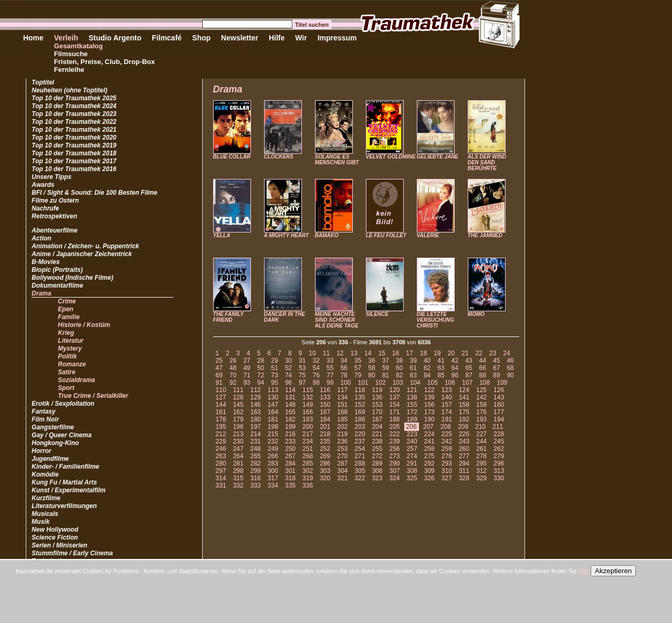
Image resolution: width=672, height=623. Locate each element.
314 (221, 478)
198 (273, 427)
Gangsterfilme (53, 427)
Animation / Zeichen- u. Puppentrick (85, 246)
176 (481, 412)
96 (288, 383)
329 (481, 478)
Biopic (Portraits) (57, 270)
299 (256, 471)
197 (256, 427)
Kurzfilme (46, 498)
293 (447, 463)
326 (429, 478)
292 (429, 463)
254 (360, 449)
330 (499, 478)
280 (221, 463)
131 (290, 397)
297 (221, 471)
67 (496, 368)
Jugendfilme (50, 459)
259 (447, 449)
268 (308, 456)
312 (481, 471)
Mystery (70, 349)
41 (441, 361)
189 (412, 419)
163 (256, 412)
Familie (69, 317)
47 (219, 368)
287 (342, 463)
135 (360, 397)
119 (377, 390)
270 (342, 456)
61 (413, 368)
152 (360, 405)
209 (463, 427)
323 (377, 478)
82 (399, 375)
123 (447, 390)
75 (302, 375)
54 (316, 368)
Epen (65, 309)
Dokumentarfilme (57, 286)
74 (288, 375)
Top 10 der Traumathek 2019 (74, 145)
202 (342, 427)
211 (498, 427)
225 (447, 434)
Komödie (45, 474)
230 (238, 441)
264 (238, 456)
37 (386, 361)
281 (238, 463)
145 (238, 405)
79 (358, 375)
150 (325, 405)
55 (330, 368)
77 (330, 375)
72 (261, 375)
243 (464, 441)
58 (371, 368)
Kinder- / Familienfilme (65, 467)
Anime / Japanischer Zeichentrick (82, 254)
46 (510, 361)
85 (441, 375)
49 (246, 368)
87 (469, 375)
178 (221, 419)
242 (447, 441)
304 (342, 471)
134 (342, 397)
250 (290, 449)
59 (386, 368)
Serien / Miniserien (59, 545)
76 (316, 375)
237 (360, 441)
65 (469, 368)
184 (325, 419)
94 (261, 383)
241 (429, 441)
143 (499, 397)
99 (330, 383)
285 (308, 463)
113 (273, 390)
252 (325, 449)
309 (429, 471)
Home (33, 38)
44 (483, 361)
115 (308, 390)
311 (464, 471)
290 (395, 463)
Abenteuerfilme (54, 230)
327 (447, 478)
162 (238, 412)
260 (464, 449)
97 (302, 383)
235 (325, 441)
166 (308, 412)
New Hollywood (55, 530)
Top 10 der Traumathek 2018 (74, 153)
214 (256, 434)
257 (412, 449)
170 (377, 412)
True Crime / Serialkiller (93, 396)
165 (290, 412)
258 (429, 449)
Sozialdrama (76, 380)
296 (499, 463)
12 (340, 353)
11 (326, 353)
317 (273, 478)
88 (483, 375)
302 (308, 471)
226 (464, 434)
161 (221, 412)
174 (447, 412)
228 (499, 434)
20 (451, 353)
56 (344, 368)
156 (429, 405)
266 (273, 456)
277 (464, 456)
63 (441, 368)
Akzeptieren (613, 571)
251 (308, 449)
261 (481, 449)
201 (325, 427)
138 (412, 397)
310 (447, 471)
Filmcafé (167, 38)
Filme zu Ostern (55, 200)
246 (221, 449)
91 (219, 383)
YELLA (222, 235)
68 (510, 368)
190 (429, 419)
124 (464, 390)
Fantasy (43, 411)
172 (412, 412)
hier (584, 571)
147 (273, 405)
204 (377, 427)
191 (447, 419)
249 (273, 449)
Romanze (72, 364)
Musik (40, 522)
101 (363, 383)
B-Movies (45, 262)
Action (41, 238)
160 (499, 405)
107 (467, 383)
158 (464, 405)
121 (412, 390)
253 (342, 449)
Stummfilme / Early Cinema (72, 553)
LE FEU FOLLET (386, 235)
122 (429, 390)
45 (496, 361)
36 (371, 361)
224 (429, 434)
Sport (66, 388)
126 (499, 390)
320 (325, 478)
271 (360, 456)
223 (412, 434)
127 (221, 397)
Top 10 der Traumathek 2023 (74, 114)
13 (354, 353)
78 (344, 375)
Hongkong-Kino (55, 443)
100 (345, 383)
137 (395, 397)
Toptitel (43, 82)
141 (464, 397)
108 (485, 383)
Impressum (337, 38)
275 (429, 456)
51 (274, 368)
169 (360, 412)
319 (308, 478)
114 (290, 390)
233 (290, 441)
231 (256, 441)
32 (316, 361)
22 (479, 353)
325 (412, 478)
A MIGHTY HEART (286, 235)
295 (481, 463)
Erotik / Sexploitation (63, 404)
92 (233, 383)
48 (233, 368)
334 (273, 485)
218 (325, 434)
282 (256, 463)
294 (464, 463)
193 (481, 419)
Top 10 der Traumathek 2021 (74, 130)
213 (238, 434)
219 (342, 434)
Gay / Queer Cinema (61, 435)
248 (256, 449)
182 (290, 419)
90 (510, 375)
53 (302, 368)
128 (238, 397)
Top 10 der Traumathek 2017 (74, 161)
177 (499, 412)
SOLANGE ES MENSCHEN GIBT (337, 160)
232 (273, 441)
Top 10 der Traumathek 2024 (74, 106)
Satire (66, 372)
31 (302, 361)
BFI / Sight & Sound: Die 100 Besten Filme (94, 193)
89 (496, 375)
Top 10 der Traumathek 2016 (74, 169)
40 (427, 361)
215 (273, 434)
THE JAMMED (485, 235)
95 (274, 383)
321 (342, 478)
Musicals (45, 514)
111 (238, 390)
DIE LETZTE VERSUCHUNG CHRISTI (435, 320)
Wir (301, 38)
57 (358, 368)
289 (377, 463)
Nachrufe (45, 208)
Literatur (71, 341)
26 (233, 361)
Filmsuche (71, 54)
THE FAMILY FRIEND (229, 317)
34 (344, 361)
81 (386, 375)
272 (377, 456)
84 (427, 375)
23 (493, 353)
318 (290, 478)
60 (399, 368)
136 (377, 397)
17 (409, 353)
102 (381, 383)
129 (256, 397)
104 (415, 383)
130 (273, 397)
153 (377, 405)
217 (308, 434)
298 (238, 471)
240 (412, 441)
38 (399, 361)
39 (413, 361)
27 (246, 361)
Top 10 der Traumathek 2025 (74, 98)
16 (396, 353)
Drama (41, 293)
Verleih (66, 38)
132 (308, 397)
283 (273, 463)
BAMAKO (327, 235)
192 (464, 419)
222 (395, 434)
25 (219, 361)
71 (246, 375)
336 (308, 485)
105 (433, 383)
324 (395, 478)
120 (395, 390)
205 (395, 427)
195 (221, 427)
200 (308, 427)
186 (360, 419)
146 (256, 405)
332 (238, 485)
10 (312, 353)
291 (412, 463)
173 (429, 412)
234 (308, 441)
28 (261, 361)
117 (342, 390)
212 (221, 434)
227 (481, 434)
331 (221, 485)
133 (325, 397)
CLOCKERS (279, 157)
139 (429, 397)
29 (274, 361)
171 (395, 412)
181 (273, 419)
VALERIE (428, 235)
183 (308, 419)
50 (261, 368)
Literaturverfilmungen (64, 506)
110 (221, 390)
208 (446, 427)
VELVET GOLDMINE (391, 157)
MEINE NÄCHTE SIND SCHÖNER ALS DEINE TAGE (337, 320)
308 (412, 471)
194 (499, 419)
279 (499, 456)
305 (360, 471)
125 (481, 390)
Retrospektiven (54, 216)
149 (308, 405)
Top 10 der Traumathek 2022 (74, 122)
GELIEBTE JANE (438, 157)
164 (273, 412)
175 (464, 412)
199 (290, 427)
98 (316, 383)
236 (342, 441)
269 (325, 456)
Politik (67, 356)
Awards (43, 185)
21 (465, 353)
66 (483, 368)
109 (502, 383)
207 (428, 427)
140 (447, 397)
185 (342, 419)
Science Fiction (55, 537)
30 (288, 361)
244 (481, 441)
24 (506, 353)
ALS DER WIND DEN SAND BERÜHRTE (487, 162)
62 (427, 368)
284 (290, 463)
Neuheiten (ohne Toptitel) (69, 90)
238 (377, 441)
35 (358, 361)
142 (481, 397)
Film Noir (45, 419)
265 (256, 456)
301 (290, 471)
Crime (67, 301)
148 (290, 405)
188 (395, 419)
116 (325, 390)
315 (238, 478)
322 (360, 478)
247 (238, 449)
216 (290, 434)
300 (273, 471)
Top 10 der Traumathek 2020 (74, 138)
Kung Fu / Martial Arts (64, 482)
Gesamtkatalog (78, 46)
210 (480, 427)
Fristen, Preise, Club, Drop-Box (104, 62)
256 (395, 449)
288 (360, 463)
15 (381, 353)
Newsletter (240, 38)
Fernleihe (69, 70)
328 (464, 478)
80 (371, 375)
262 (499, 449)
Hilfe (277, 38)
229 (221, 441)
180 (256, 419)
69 (219, 375)
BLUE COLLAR (232, 157)
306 (377, 471)
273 (395, 456)
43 (469, 361)
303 (325, 471)
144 (221, 405)
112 (256, 390)
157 (447, 405)
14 (368, 353)
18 (423, 353)
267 (290, 456)
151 (342, 405)
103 (398, 383)
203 (360, 427)
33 (330, 361)
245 (499, 441)
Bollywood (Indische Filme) (72, 278)
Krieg (66, 333)
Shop (201, 38)
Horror (41, 451)
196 (238, 427)
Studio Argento (115, 38)
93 (246, 383)
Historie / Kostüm (84, 325)
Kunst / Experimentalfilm (69, 490)
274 (412, 456)
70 (233, 375)
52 (288, 368)
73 (274, 375)
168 (342, 412)
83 (413, 375)
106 (450, 383)
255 (377, 449)
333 (256, 485)
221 (377, 434)
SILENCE (377, 314)
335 (290, 485)
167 (325, 412)
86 (455, 375)
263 (221, 456)
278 (481, 456)
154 (395, 405)
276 (447, 456)
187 (377, 419)
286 (325, 463)
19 (437, 353)
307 (395, 471)
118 (360, 390)
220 (360, 434)
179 (238, 419)
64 (455, 368)
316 (256, 478)
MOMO (476, 314)
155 (412, 405)
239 (395, 441)
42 (455, 361)
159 (481, 405)
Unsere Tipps (51, 177)
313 (499, 471)
